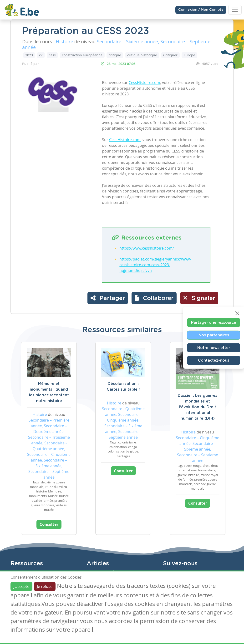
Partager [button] (108, 298)
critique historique (142, 55)
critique (115, 55)
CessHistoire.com (144, 83)
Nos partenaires (214, 335)
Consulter (49, 524)
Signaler (199, 298)
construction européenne (82, 55)
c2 (41, 55)
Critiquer (170, 55)
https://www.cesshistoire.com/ (147, 248)
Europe (189, 55)
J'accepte (21, 586)
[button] (154, 298)
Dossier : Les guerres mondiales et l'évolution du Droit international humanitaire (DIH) (198, 407)
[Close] (237, 313)
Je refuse (45, 586)
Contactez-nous (214, 360)
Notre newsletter (214, 348)
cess (52, 55)
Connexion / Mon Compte (201, 10)
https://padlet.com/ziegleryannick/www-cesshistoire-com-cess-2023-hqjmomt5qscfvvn (155, 265)
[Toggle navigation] (235, 10)
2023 (29, 55)
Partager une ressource (214, 322)
